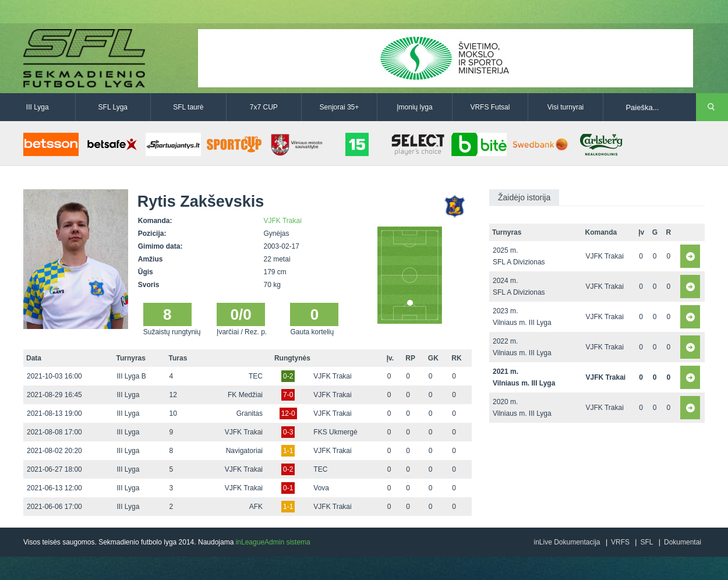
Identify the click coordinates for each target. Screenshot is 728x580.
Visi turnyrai (566, 107)
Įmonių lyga (414, 107)
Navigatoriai (244, 451)
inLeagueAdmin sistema (273, 542)
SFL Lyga (113, 107)
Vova (321, 488)
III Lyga (38, 107)
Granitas (250, 413)
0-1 (288, 488)
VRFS (620, 542)
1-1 (288, 451)
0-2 (288, 376)
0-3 (288, 432)
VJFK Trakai (283, 221)
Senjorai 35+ (340, 107)
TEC (256, 376)
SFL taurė (188, 107)
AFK (256, 507)
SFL (646, 542)
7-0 (288, 395)
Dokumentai (683, 542)
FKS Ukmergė (335, 432)
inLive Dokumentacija (567, 542)
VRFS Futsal (490, 107)
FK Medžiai (245, 395)
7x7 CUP (264, 107)
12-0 (288, 413)
